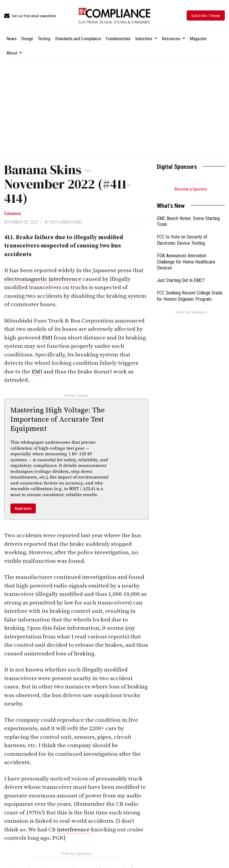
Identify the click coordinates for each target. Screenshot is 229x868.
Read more (23, 508)
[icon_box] (30, 16)
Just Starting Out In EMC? (181, 280)
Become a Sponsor (191, 189)
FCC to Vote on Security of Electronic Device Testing (182, 240)
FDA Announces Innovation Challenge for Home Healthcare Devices (186, 262)
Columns (13, 214)
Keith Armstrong (66, 222)
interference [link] (73, 830)
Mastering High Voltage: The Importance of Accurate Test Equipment (58, 420)
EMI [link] (47, 338)
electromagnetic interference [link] (43, 279)
